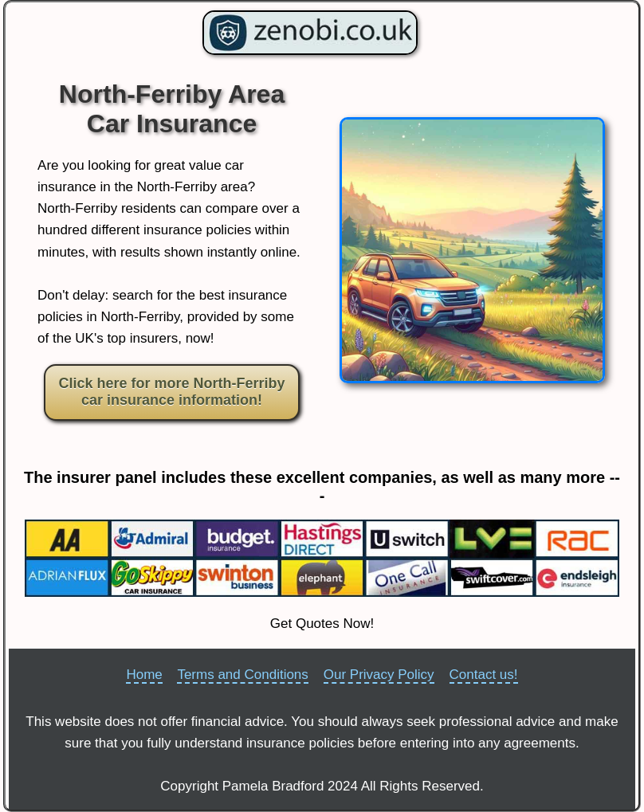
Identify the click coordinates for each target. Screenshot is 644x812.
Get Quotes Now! (322, 624)
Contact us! (484, 675)
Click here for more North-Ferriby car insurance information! (171, 392)
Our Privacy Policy (379, 675)
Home (144, 675)
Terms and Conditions (242, 675)
